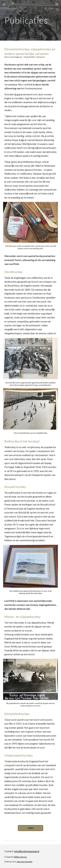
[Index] (30, 828)
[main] (31, 20)
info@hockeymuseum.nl (27, 851)
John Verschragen (24, 862)
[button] (4, 4)
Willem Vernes (20, 857)
